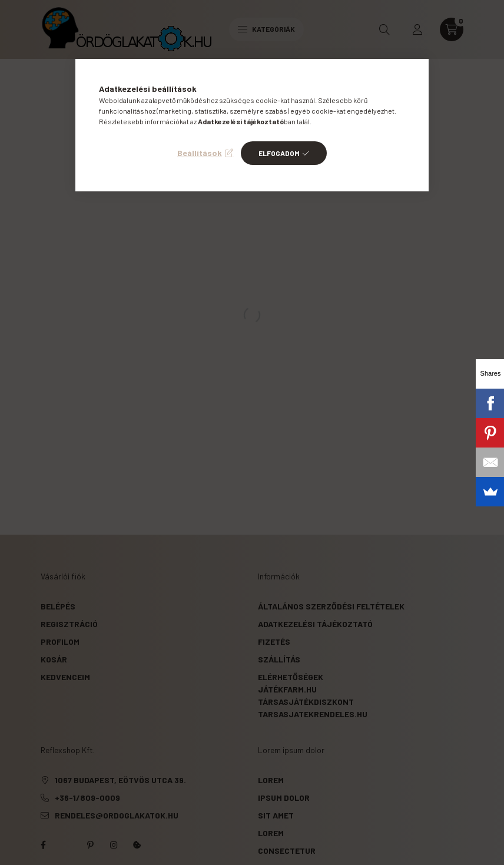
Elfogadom (279, 153)
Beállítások (200, 153)
